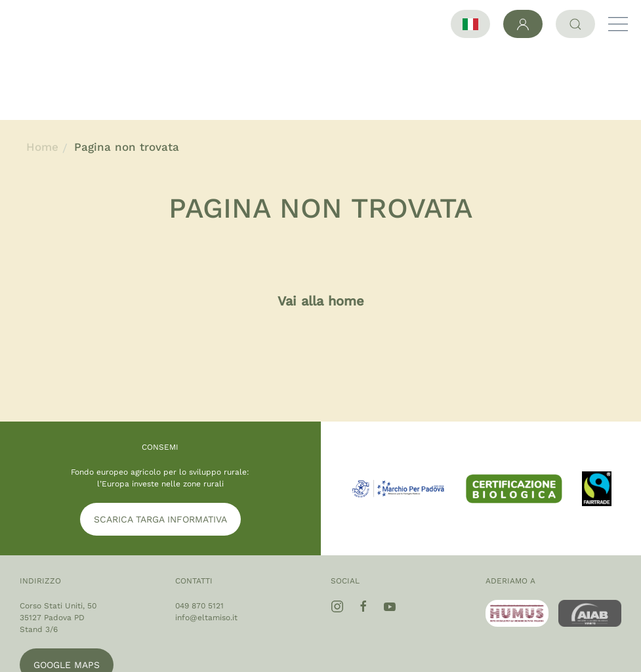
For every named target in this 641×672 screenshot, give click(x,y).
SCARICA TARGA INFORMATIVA (160, 447)
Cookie (599, 644)
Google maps (67, 593)
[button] (618, 24)
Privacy (550, 644)
